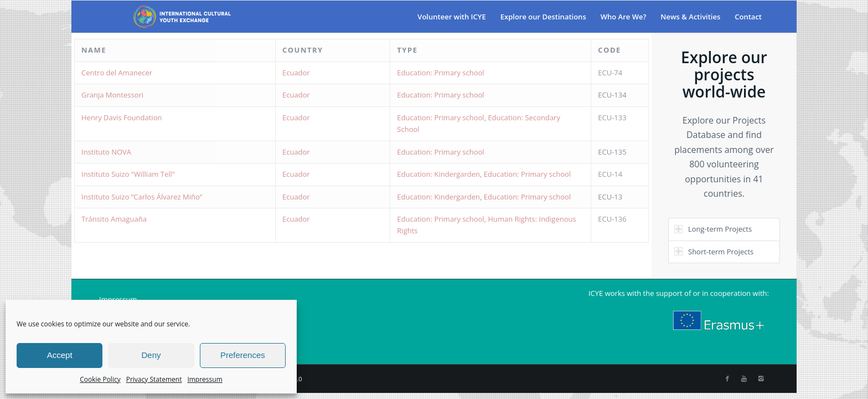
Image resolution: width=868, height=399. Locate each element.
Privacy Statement (154, 379)
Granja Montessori (112, 95)
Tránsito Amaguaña (114, 219)
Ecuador (296, 73)
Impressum (205, 379)
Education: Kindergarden (438, 174)
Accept (60, 355)
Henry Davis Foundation (122, 117)
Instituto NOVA (106, 152)
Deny (151, 355)
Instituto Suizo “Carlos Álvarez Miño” (142, 197)
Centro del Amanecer (117, 73)
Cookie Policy (100, 379)
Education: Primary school (440, 73)
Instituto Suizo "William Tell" (128, 174)
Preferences (243, 355)
